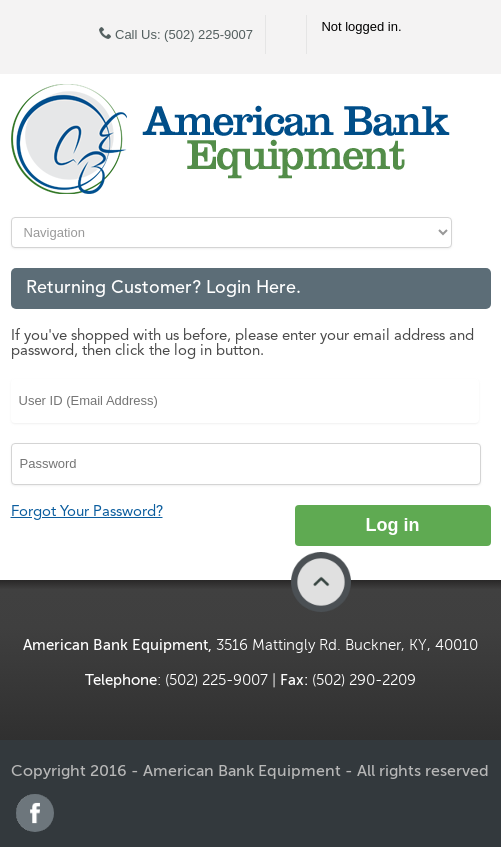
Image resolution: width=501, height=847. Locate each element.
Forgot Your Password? (87, 512)
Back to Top (321, 582)
